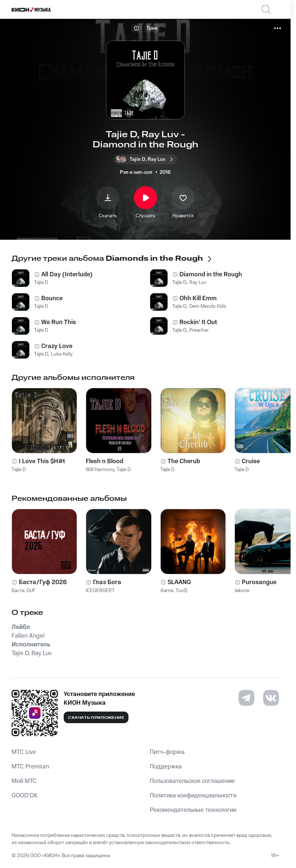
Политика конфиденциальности (193, 796)
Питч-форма (167, 752)
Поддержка (166, 767)
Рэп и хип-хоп (136, 172)
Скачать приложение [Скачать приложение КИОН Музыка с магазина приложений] (96, 718)
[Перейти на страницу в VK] (271, 698)
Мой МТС (24, 781)
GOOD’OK (25, 796)
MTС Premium (30, 767)
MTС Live (24, 752)
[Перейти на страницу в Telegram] (246, 698)
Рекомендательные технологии (193, 810)
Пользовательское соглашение (192, 781)
